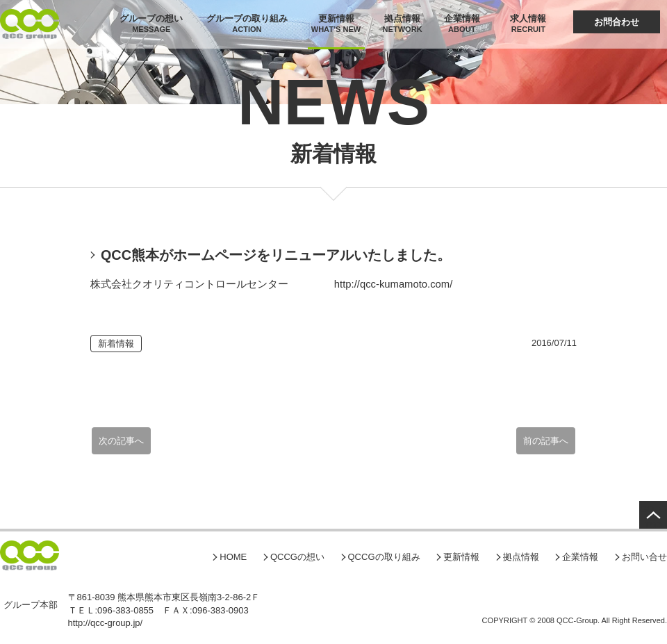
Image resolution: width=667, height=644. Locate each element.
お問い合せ (644, 557)
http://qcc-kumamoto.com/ (393, 284)
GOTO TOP (653, 516)
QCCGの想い (297, 557)
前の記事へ (546, 441)
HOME (233, 557)
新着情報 (116, 344)
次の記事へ (121, 441)
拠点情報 (402, 19)
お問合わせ (617, 22)
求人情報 (528, 19)
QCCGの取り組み (384, 557)
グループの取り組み (247, 19)
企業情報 (462, 19)
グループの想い (151, 19)
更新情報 (336, 19)
